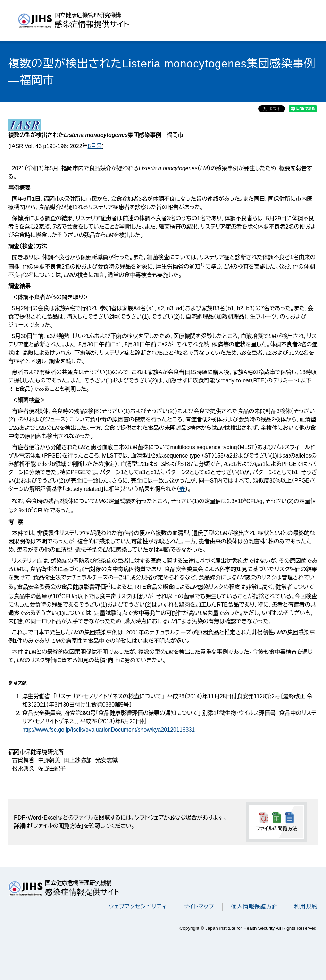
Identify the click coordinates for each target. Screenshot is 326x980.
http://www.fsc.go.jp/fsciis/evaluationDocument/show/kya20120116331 (108, 730)
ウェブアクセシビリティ (138, 907)
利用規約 (306, 907)
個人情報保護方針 (254, 907)
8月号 (95, 146)
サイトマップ (199, 907)
